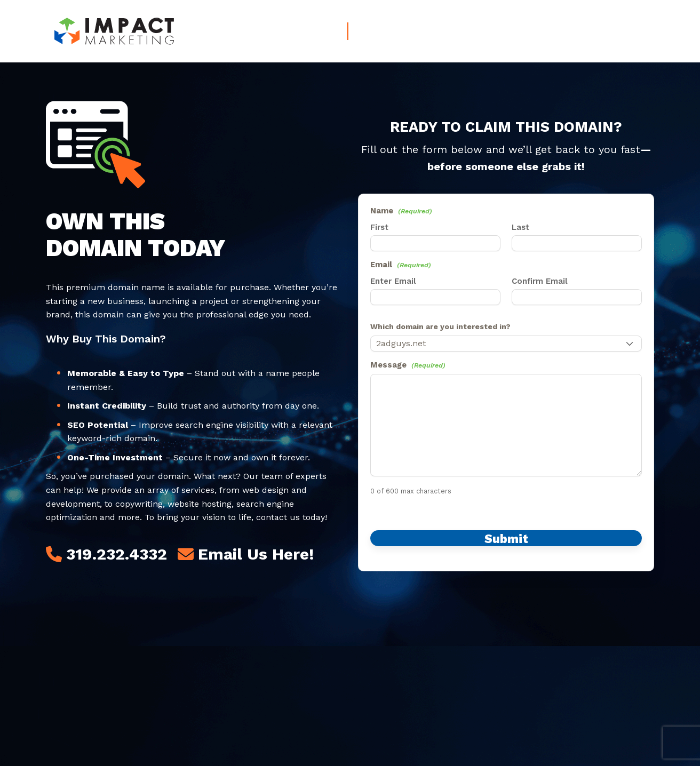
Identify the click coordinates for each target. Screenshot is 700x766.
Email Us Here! (256, 554)
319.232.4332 (117, 554)
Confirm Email (540, 281)
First (379, 227)
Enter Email (393, 281)
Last (520, 227)
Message (408, 365)
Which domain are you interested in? (440, 326)
